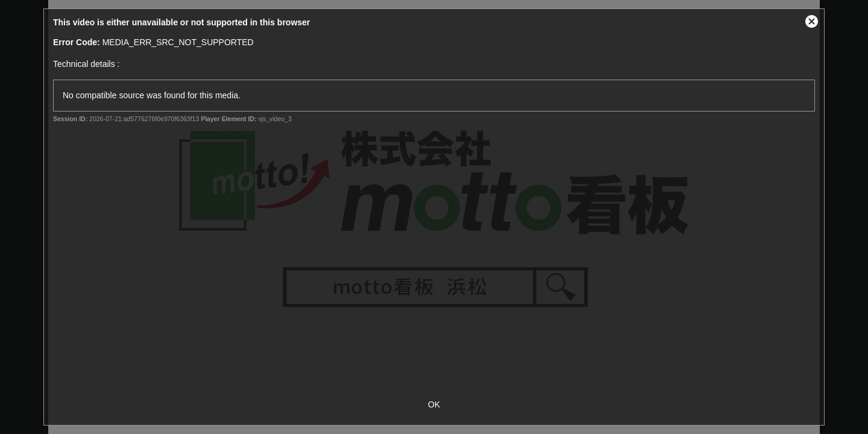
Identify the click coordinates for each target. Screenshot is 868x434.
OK (434, 404)
